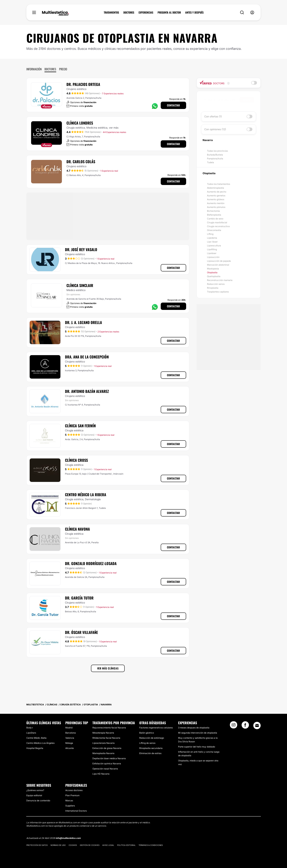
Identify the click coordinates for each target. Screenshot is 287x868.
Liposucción (213, 257)
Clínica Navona (77, 529)
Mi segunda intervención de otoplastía (198, 733)
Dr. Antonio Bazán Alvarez (87, 391)
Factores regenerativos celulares (156, 728)
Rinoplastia (213, 288)
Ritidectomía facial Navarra (106, 738)
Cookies (73, 845)
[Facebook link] (245, 726)
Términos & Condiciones (151, 845)
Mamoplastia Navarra (103, 753)
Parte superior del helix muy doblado (197, 747)
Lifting (210, 234)
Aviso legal (108, 845)
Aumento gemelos (216, 196)
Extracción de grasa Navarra (107, 748)
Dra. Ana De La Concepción (87, 357)
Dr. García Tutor (79, 598)
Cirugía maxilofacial (217, 222)
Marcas (69, 801)
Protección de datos (37, 845)
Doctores (50, 69)
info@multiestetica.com (68, 838)
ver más (114, 128)
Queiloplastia (214, 276)
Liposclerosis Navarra (104, 743)
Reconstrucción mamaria (220, 280)
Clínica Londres (80, 123)
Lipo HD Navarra (101, 774)
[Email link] (257, 726)
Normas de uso (58, 845)
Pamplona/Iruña (215, 159)
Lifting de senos (147, 743)
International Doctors (76, 811)
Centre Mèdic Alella (36, 738)
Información (34, 69)
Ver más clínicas (108, 668)
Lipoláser (212, 253)
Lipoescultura (214, 246)
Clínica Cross (76, 460)
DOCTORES (129, 12)
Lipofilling (212, 249)
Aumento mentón (216, 203)
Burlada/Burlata (215, 155)
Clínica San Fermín (80, 426)
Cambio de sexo (215, 219)
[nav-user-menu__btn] (252, 13)
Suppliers (70, 806)
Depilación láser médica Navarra (109, 758)
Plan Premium (72, 795)
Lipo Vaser (212, 242)
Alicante (70, 748)
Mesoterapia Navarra (103, 733)
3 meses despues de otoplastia (194, 728)
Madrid (69, 728)
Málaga (69, 743)
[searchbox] (221, 100)
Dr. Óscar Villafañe (81, 632)
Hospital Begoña (35, 748)
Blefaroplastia (214, 215)
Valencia (70, 738)
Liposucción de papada (219, 261)
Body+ (30, 728)
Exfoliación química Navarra (107, 764)
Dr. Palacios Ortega (83, 84)
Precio (63, 69)
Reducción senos (216, 284)
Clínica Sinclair (80, 285)
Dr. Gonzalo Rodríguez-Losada (91, 563)
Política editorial (126, 845)
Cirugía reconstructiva (218, 226)
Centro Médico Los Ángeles (40, 743)
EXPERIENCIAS (146, 12)
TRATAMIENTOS (111, 12)
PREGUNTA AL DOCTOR (169, 12)
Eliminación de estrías (150, 753)
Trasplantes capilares (218, 292)
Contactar (173, 105)
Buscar (247, 100)
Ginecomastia (214, 230)
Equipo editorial (34, 795)
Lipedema (212, 238)
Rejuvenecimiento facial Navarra (109, 728)
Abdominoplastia (216, 188)
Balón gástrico (147, 733)
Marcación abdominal (218, 265)
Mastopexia (213, 269)
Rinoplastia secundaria (151, 748)
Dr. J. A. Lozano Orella (83, 322)
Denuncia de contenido (38, 801)
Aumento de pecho (217, 192)
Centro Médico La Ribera (86, 495)
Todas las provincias (217, 151)
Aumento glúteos (216, 199)
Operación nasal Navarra (105, 769)
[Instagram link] (234, 726)
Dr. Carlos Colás (81, 162)
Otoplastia (212, 272)
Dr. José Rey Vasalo (81, 249)
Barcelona (71, 733)
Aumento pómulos (216, 207)
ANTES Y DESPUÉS (194, 12)
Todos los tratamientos (219, 184)
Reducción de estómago (152, 738)
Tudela (210, 162)
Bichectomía (213, 211)
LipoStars (31, 733)
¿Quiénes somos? (35, 790)
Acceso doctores (74, 790)
